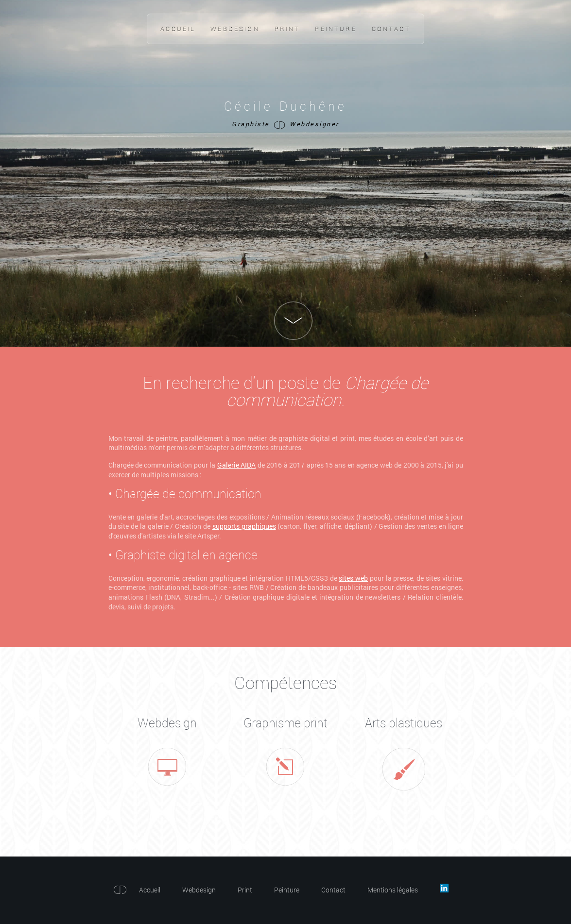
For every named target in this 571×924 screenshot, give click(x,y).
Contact (391, 29)
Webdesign (235, 29)
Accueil (178, 29)
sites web (353, 578)
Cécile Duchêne (286, 106)
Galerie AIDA (236, 465)
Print (287, 29)
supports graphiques (244, 526)
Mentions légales (393, 890)
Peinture (336, 29)
